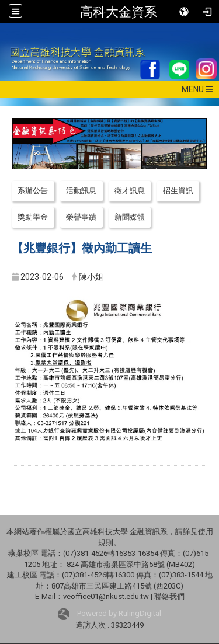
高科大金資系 (119, 12)
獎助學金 (33, 217)
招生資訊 (178, 191)
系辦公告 (33, 191)
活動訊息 (81, 191)
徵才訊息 (130, 191)
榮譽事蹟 (81, 217)
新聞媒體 (130, 217)
